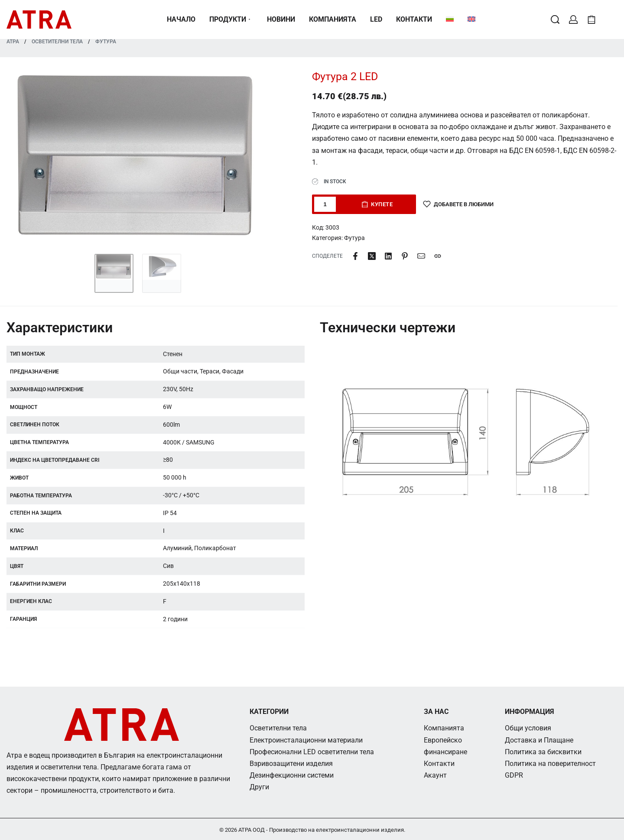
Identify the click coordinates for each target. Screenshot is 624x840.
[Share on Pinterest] (405, 256)
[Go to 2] (162, 273)
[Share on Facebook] (355, 256)
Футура (106, 42)
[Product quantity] (325, 204)
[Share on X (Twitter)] (372, 256)
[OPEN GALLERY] (138, 158)
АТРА (13, 42)
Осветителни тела (57, 42)
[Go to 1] (114, 273)
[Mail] (421, 256)
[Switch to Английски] (471, 19)
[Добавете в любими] (458, 204)
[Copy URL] (438, 256)
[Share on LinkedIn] (388, 256)
